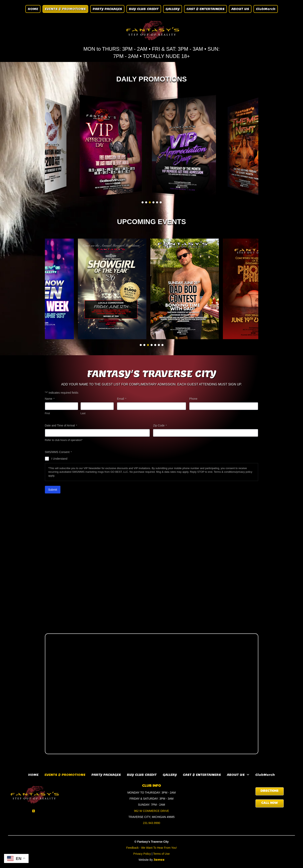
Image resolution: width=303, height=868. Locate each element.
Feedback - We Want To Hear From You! (151, 848)
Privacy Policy (142, 854)
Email (122, 399)
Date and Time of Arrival (61, 426)
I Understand (59, 459)
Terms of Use (161, 854)
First (47, 413)
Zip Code (160, 426)
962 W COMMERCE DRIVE (151, 811)
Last (83, 413)
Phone (193, 399)
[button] (143, 202)
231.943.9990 (152, 823)
